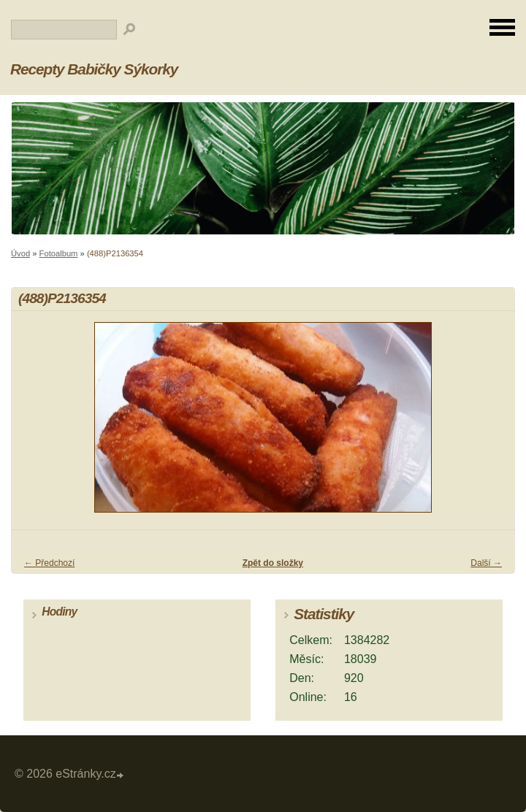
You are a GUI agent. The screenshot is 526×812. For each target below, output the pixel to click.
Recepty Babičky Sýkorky (94, 69)
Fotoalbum (59, 253)
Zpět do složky (273, 563)
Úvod (20, 253)
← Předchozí (49, 563)
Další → (486, 563)
